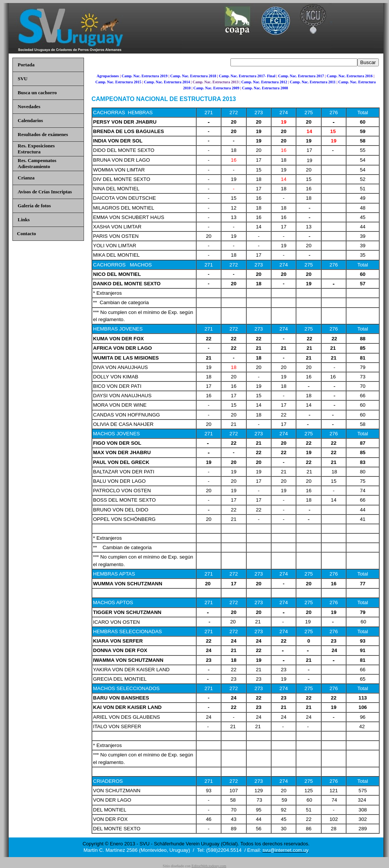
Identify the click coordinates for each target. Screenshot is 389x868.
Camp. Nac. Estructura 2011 (313, 82)
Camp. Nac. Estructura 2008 (265, 88)
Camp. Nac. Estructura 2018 (193, 76)
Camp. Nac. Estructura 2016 (350, 76)
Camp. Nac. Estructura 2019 (145, 76)
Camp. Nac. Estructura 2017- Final (247, 76)
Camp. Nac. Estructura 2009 (217, 88)
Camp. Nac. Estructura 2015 (118, 82)
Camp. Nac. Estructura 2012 (264, 82)
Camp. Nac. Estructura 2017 (301, 76)
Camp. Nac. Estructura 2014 (167, 82)
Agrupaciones (108, 76)
